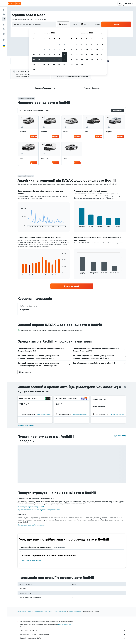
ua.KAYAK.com (22, 612)
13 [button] (49, 54)
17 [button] (34, 60)
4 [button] (39, 49)
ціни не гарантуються (65, 624)
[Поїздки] (4, 40)
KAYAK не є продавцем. (73, 630)
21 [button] (54, 60)
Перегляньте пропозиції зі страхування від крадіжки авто (39, 510)
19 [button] (44, 60)
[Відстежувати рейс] (4, 29)
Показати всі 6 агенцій (26, 426)
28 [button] (54, 65)
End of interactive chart (20, 226)
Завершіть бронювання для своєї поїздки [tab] (36, 547)
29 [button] (59, 65)
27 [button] (49, 65)
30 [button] (64, 65)
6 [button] (49, 49)
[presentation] (125, 387)
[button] (4, 3)
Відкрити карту (119, 436)
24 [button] (34, 65)
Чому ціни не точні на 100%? (73, 638)
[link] (72, 286)
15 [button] (59, 54)
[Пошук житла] (4, 14)
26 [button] (44, 65)
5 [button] (44, 49)
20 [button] (49, 60)
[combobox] (22, 19)
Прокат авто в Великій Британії (43, 612)
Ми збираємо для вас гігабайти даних (73, 634)
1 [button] (59, 44)
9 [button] (65, 49)
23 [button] (64, 60)
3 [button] (34, 49)
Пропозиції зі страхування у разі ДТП (31, 507)
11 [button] (39, 54)
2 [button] (65, 44)
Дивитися (34, 136)
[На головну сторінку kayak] (14, 3)
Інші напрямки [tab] (59, 547)
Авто (30, 612)
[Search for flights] (4, 10)
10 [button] (34, 54)
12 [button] (44, 54)
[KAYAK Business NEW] (4, 34)
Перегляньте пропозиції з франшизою (31, 525)
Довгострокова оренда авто (32, 560)
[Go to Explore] (4, 25)
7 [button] (54, 49)
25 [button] (39, 65)
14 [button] (54, 54)
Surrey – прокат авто (75, 612)
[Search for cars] (4, 19)
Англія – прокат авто (60, 612)
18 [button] (39, 60)
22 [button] (59, 60)
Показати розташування (44, 415)
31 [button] (34, 70)
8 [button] (59, 49)
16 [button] (65, 54)
